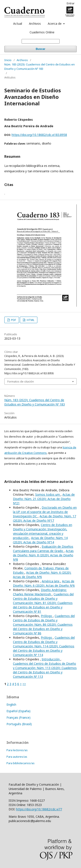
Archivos (35, 24)
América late (51, 581)
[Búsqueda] (41, 41)
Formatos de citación (21, 381)
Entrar (71, 3)
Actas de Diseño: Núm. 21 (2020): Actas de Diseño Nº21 (44, 499)
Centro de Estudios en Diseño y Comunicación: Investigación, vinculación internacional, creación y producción (43, 531)
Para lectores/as (17, 750)
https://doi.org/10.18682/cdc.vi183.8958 (39, 135)
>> (24, 684)
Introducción (51, 659)
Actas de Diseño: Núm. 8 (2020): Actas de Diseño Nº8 (43, 555)
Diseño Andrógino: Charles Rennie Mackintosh (40, 592)
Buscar (40, 49)
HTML (30, 320)
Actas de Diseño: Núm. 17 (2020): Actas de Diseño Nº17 (44, 518)
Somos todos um (48, 494)
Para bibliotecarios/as (21, 763)
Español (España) (18, 711)
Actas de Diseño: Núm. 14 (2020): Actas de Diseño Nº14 (40, 540)
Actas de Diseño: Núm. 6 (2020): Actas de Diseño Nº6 (44, 583)
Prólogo (47, 616)
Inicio (8, 60)
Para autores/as (17, 757)
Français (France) (18, 717)
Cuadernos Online (42, 32)
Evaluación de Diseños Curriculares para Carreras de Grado (43, 549)
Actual (18, 24)
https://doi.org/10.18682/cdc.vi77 (39, 809)
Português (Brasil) (19, 724)
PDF (13, 320)
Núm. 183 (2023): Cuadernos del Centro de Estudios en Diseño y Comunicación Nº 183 (40, 67)
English (11, 704)
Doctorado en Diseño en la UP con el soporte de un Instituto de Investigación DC (45, 512)
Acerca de (55, 24)
